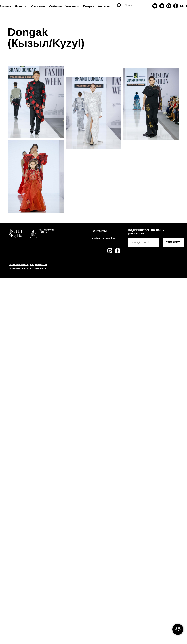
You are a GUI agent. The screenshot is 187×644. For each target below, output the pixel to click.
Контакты (104, 6)
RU (182, 6)
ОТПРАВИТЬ (174, 242)
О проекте (38, 6)
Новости (21, 6)
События (55, 6)
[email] (144, 242)
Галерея (89, 6)
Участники (72, 6)
